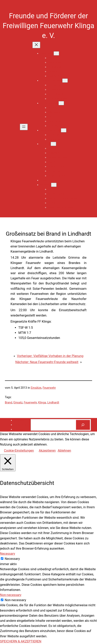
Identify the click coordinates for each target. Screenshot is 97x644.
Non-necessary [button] (11, 595)
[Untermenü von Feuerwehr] (56, 53)
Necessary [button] (8, 554)
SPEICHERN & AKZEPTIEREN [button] (21, 641)
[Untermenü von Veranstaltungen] (64, 130)
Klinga (42, 403)
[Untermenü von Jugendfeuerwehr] (65, 81)
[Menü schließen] (36, 45)
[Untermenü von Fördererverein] (61, 103)
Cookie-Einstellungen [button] (19, 451)
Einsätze (36, 388)
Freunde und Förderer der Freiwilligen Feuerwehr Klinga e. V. (48, 26)
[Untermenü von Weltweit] (54, 185)
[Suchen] (83, 425)
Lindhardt (53, 403)
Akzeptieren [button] (47, 451)
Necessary (12, 559)
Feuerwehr (49, 388)
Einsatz (18, 403)
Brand (9, 403)
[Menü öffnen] (24, 127)
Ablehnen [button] (64, 451)
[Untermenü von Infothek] (53, 144)
